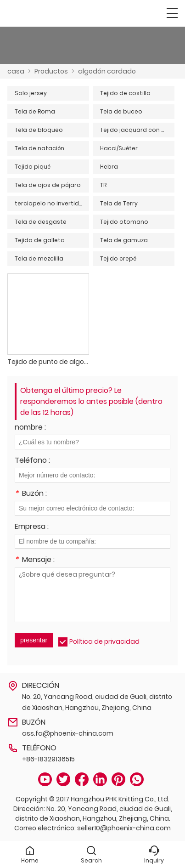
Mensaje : (35, 560)
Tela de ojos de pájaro (48, 185)
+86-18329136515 (48, 759)
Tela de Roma (35, 111)
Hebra (109, 167)
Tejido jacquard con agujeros (137, 130)
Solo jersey (31, 93)
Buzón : (31, 494)
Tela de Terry (119, 203)
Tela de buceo (121, 111)
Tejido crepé (118, 258)
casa (16, 71)
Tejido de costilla (125, 93)
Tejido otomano (124, 222)
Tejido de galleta (40, 240)
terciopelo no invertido (49, 203)
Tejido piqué (33, 167)
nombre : (30, 428)
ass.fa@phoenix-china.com (68, 733)
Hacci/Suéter (119, 148)
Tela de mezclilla (39, 258)
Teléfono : (32, 461)
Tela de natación (39, 148)
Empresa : (32, 527)
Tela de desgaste (41, 222)
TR (103, 185)
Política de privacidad (104, 641)
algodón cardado (107, 71)
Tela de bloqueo (39, 130)
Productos (51, 71)
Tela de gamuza (124, 240)
